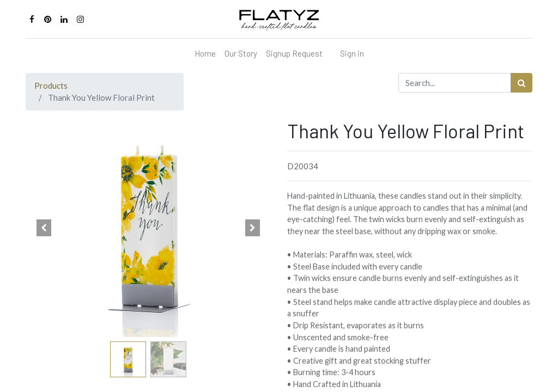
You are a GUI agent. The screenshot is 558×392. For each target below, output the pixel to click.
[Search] (521, 83)
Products (51, 85)
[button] (44, 228)
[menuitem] (205, 54)
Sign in (352, 53)
